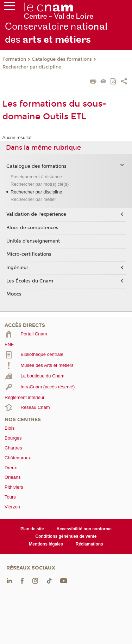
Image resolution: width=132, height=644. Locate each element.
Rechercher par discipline (32, 67)
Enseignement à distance (36, 177)
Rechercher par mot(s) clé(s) (40, 184)
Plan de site (32, 529)
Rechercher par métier (33, 199)
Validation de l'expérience (36, 214)
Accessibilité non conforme (84, 529)
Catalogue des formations (62, 59)
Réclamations (89, 544)
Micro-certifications (29, 254)
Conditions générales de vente (66, 536)
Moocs (14, 294)
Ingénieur (17, 268)
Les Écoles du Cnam (30, 281)
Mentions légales (46, 544)
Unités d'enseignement (33, 241)
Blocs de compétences (32, 228)
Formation (14, 59)
